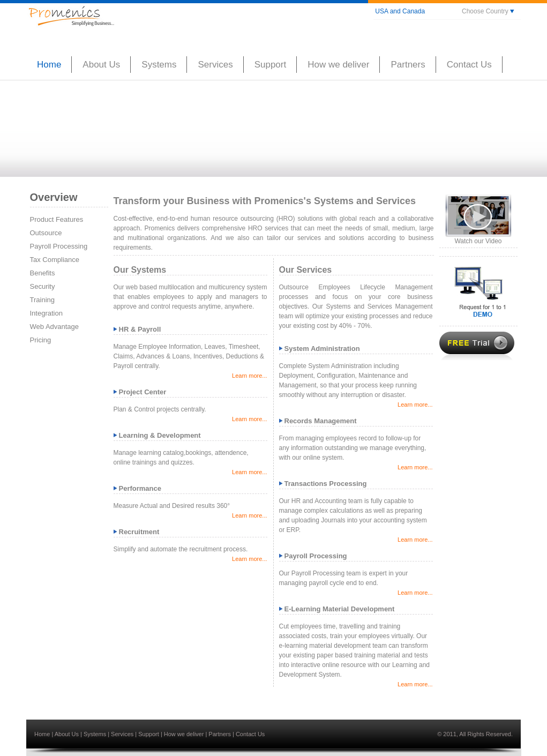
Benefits (43, 273)
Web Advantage (55, 327)
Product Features (57, 219)
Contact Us (250, 734)
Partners (220, 734)
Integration (46, 313)
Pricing (41, 340)
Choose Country (488, 11)
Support (149, 734)
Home (43, 734)
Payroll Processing (59, 246)
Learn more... (249, 376)
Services (123, 734)
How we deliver (185, 734)
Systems (96, 734)
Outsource (46, 233)
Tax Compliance (55, 260)
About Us (68, 734)
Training (42, 300)
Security (43, 286)
